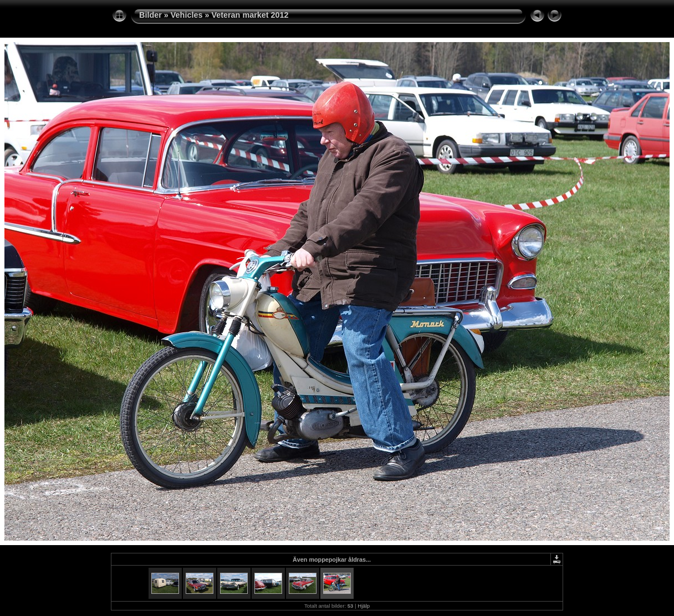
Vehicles (187, 15)
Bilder (150, 15)
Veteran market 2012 (250, 15)
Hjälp (364, 606)
